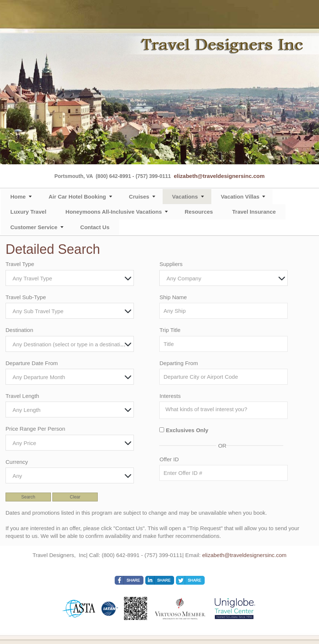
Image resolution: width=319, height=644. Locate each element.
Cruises (139, 197)
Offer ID (169, 459)
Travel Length (22, 396)
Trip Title (170, 330)
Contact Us (95, 227)
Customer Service (34, 227)
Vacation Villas (240, 197)
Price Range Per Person (35, 429)
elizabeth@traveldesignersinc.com (219, 176)
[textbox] (72, 278)
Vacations (185, 197)
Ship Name (173, 297)
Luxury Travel (28, 212)
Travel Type (20, 264)
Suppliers (171, 264)
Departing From (178, 363)
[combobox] (70, 278)
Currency (17, 462)
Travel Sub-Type (26, 297)
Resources (199, 212)
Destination (19, 330)
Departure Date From (32, 363)
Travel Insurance (254, 212)
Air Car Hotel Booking (77, 197)
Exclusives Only (187, 430)
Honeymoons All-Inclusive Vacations (114, 212)
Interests (170, 396)
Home (18, 197)
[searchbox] (225, 409)
